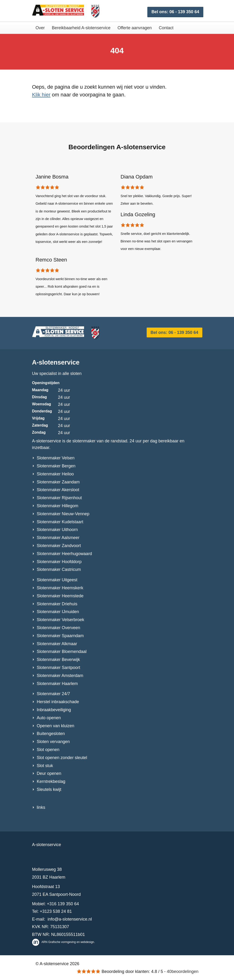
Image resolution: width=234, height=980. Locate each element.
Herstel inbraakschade (58, 702)
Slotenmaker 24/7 (53, 694)
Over (40, 28)
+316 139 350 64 (63, 904)
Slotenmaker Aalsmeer (58, 538)
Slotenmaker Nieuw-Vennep (63, 514)
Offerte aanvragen (135, 28)
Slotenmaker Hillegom (58, 506)
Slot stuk (45, 766)
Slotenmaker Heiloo (55, 474)
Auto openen (49, 718)
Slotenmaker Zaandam (58, 482)
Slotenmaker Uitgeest (57, 580)
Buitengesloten (51, 734)
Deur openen (49, 773)
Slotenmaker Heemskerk (60, 588)
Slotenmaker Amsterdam (60, 676)
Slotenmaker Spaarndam (60, 636)
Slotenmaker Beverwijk (58, 660)
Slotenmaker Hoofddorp (59, 562)
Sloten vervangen (53, 742)
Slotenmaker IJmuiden (58, 612)
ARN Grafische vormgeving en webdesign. (64, 942)
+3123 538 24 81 (56, 911)
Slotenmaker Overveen (59, 628)
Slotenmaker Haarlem (57, 684)
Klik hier (41, 95)
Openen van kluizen (56, 726)
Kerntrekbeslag (51, 781)
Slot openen (48, 750)
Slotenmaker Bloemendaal (62, 652)
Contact (166, 28)
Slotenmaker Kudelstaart (60, 522)
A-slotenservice (56, 362)
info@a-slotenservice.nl (70, 919)
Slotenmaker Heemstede (60, 596)
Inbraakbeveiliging (54, 710)
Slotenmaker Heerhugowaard (64, 554)
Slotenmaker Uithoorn (57, 530)
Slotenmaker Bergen (56, 466)
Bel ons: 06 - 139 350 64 (175, 12)
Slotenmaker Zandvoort (59, 546)
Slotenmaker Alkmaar (57, 644)
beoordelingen (183, 972)
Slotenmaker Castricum (59, 569)
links (41, 807)
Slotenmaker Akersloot (58, 490)
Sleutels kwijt (49, 789)
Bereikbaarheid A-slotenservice (81, 28)
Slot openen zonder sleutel (62, 758)
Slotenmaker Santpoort (59, 668)
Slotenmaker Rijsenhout (59, 498)
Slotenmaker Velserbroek (61, 620)
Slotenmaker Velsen (56, 458)
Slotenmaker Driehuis (57, 604)
